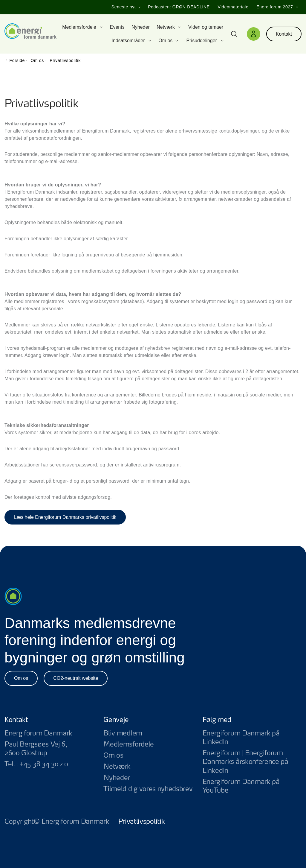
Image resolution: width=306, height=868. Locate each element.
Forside (17, 60)
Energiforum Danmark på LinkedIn (252, 738)
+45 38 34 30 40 (44, 764)
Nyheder (117, 778)
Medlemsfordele (129, 744)
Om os (21, 678)
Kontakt (284, 34)
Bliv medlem (123, 733)
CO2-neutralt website (76, 678)
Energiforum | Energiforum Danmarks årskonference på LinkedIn (252, 762)
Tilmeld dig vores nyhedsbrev (148, 789)
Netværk (117, 767)
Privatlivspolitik (142, 822)
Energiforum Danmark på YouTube (252, 786)
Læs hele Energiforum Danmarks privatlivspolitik (65, 517)
